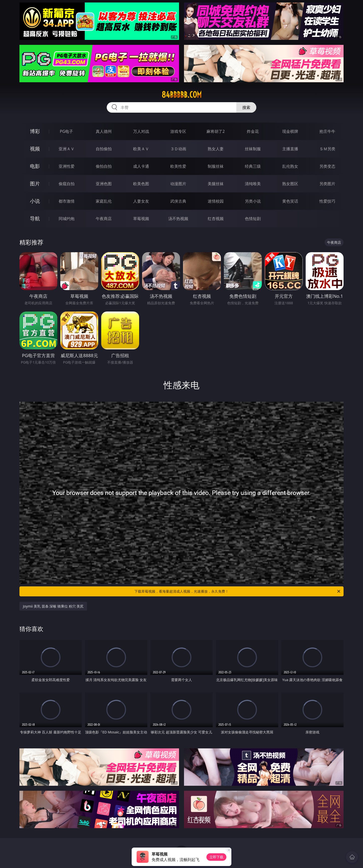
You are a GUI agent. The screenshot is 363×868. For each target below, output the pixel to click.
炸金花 (253, 131)
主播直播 (290, 149)
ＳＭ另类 (327, 149)
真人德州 (104, 131)
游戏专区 (178, 131)
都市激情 (67, 201)
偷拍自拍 (104, 166)
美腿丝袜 (216, 184)
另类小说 (253, 201)
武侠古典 (178, 201)
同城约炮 (67, 219)
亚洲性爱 (67, 166)
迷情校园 (216, 201)
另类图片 (327, 184)
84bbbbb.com (182, 95)
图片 (35, 184)
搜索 (246, 107)
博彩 (35, 131)
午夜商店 (104, 219)
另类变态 (327, 166)
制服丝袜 (216, 166)
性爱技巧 (327, 201)
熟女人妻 (216, 149)
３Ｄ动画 (178, 149)
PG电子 (66, 131)
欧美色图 (141, 184)
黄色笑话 (290, 201)
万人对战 (141, 131)
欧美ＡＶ (141, 149)
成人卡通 (141, 166)
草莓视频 (141, 219)
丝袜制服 (253, 149)
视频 (35, 149)
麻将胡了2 (216, 131)
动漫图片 (178, 184)
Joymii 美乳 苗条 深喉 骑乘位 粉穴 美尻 (53, 606)
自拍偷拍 (104, 149)
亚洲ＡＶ (67, 149)
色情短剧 (253, 219)
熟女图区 (290, 184)
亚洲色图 (104, 184)
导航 (35, 218)
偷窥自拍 (67, 184)
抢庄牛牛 (327, 131)
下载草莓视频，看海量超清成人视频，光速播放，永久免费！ (238, 591)
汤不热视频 (178, 219)
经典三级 (253, 166)
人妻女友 (141, 201)
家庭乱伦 (104, 201)
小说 (35, 201)
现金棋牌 (290, 131)
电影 (35, 166)
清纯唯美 (253, 184)
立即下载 (216, 857)
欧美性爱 (178, 166)
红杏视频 (216, 219)
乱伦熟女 (290, 166)
